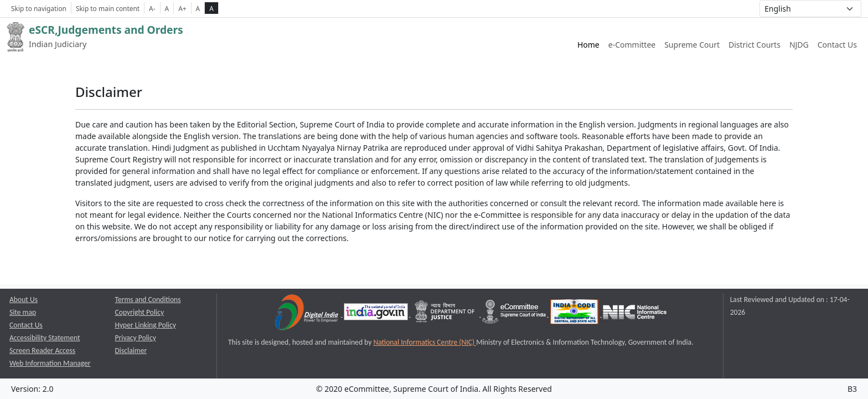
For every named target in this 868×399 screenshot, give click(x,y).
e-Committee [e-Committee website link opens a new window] (632, 45)
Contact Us (837, 45)
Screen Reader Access (42, 351)
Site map (23, 312)
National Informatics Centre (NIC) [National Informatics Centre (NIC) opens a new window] (425, 342)
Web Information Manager (50, 363)
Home (588, 45)
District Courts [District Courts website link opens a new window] (755, 45)
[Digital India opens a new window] (308, 314)
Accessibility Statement (45, 338)
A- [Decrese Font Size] (152, 8)
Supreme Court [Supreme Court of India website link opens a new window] (692, 45)
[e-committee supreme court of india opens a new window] (515, 314)
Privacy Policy (136, 338)
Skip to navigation (39, 8)
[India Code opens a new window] (575, 314)
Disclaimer (131, 351)
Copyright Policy (140, 312)
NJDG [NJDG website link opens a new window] (799, 45)
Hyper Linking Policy (146, 325)
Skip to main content (108, 8)
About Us (24, 300)
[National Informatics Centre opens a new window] (635, 314)
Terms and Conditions (148, 300)
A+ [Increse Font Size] (182, 8)
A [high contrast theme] (211, 8)
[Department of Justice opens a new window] (446, 314)
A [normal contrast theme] (198, 8)
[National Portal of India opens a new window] (377, 314)
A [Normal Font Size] (167, 8)
